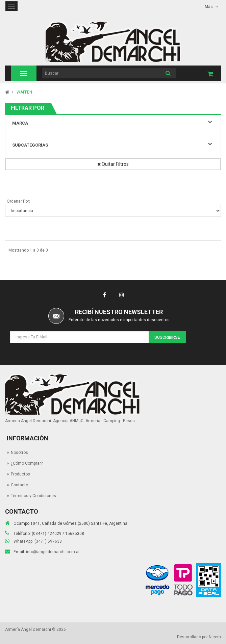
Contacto (19, 485)
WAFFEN (24, 92)
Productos (20, 474)
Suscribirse (167, 337)
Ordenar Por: (18, 201)
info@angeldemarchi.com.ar (53, 552)
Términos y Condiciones (33, 496)
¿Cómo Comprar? (27, 463)
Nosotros (19, 453)
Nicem (215, 637)
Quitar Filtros (113, 164)
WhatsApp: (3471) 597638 (38, 541)
